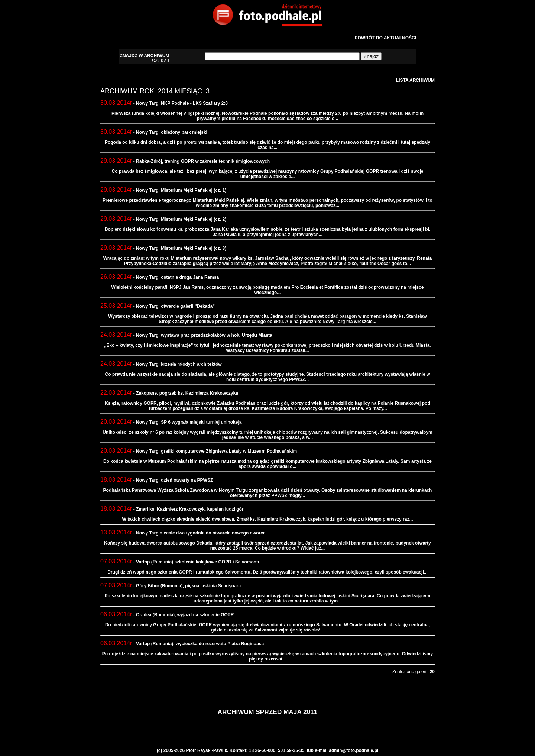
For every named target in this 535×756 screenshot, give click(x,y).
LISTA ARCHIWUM (415, 80)
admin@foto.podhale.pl (354, 750)
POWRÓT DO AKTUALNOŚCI (385, 38)
